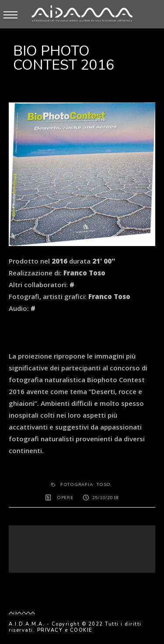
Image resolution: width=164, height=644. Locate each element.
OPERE (65, 498)
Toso (104, 485)
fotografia (77, 485)
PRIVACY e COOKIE (65, 630)
